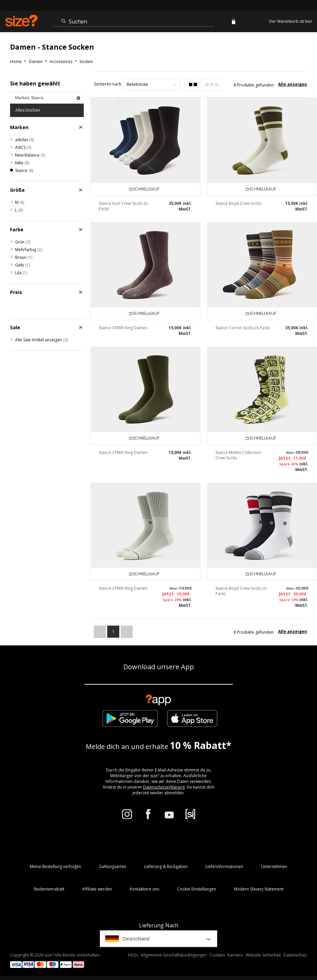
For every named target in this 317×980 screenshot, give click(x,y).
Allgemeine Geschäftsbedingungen (174, 955)
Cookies (217, 955)
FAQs (133, 955)
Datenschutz (295, 955)
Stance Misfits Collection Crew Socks (238, 455)
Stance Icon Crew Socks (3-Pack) (124, 206)
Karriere (235, 955)
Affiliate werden (97, 889)
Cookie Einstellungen (197, 889)
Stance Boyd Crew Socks (238, 203)
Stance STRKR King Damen (123, 328)
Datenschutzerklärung (164, 787)
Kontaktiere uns (144, 889)
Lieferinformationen (224, 867)
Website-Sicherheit (263, 955)
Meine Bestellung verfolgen (55, 867)
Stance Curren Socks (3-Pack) (242, 328)
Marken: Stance (48, 98)
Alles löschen (28, 110)
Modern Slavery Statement (259, 889)
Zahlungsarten (113, 867)
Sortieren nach (108, 84)
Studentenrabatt (49, 889)
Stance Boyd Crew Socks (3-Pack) (241, 591)
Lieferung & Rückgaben (166, 867)
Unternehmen (274, 867)
